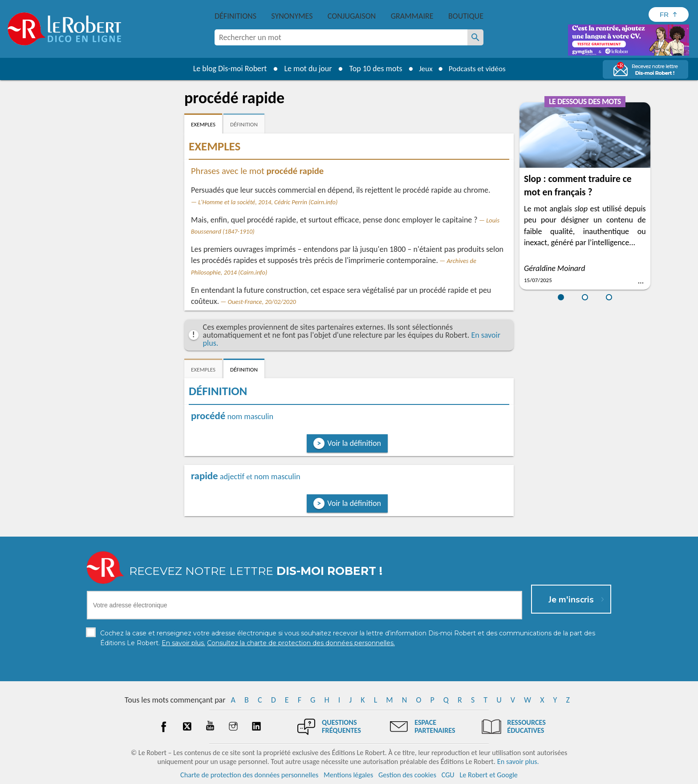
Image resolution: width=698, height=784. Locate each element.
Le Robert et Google (489, 775)
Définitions (235, 16)
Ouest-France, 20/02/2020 (262, 302)
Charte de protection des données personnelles (249, 775)
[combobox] (341, 37)
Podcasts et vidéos (478, 69)
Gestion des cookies (407, 775)
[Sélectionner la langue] (669, 14)
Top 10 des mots (373, 69)
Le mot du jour (305, 69)
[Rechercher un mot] (475, 37)
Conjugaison (352, 16)
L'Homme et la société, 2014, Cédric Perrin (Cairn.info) (268, 202)
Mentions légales (348, 775)
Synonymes (292, 16)
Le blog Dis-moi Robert (227, 69)
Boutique (466, 16)
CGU (448, 775)
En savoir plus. (518, 762)
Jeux (424, 69)
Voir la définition (354, 443)
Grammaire (412, 16)
